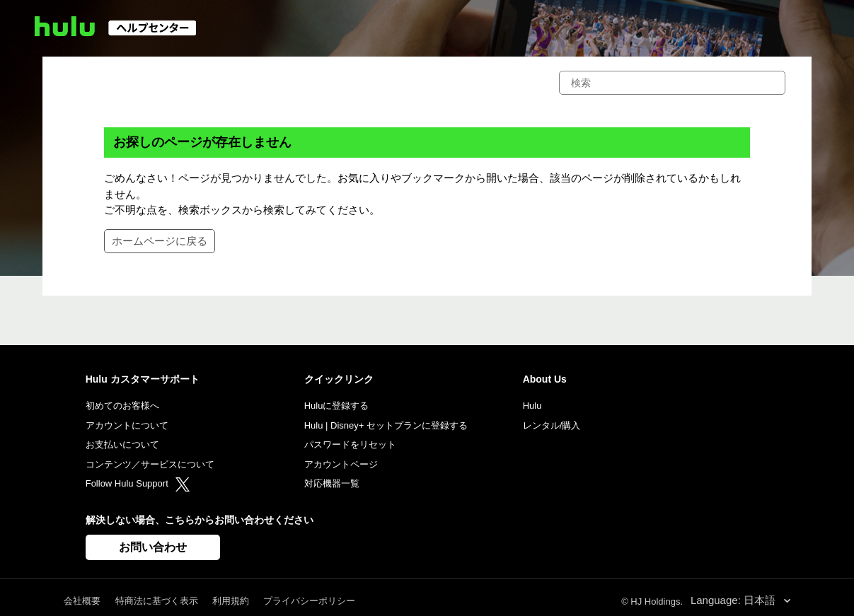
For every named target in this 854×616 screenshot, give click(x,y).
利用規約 (231, 601)
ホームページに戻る (160, 241)
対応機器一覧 (332, 483)
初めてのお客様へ (122, 406)
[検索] (672, 83)
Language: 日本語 (734, 600)
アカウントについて (127, 425)
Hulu (532, 406)
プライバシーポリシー (309, 601)
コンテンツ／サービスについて (150, 464)
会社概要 (82, 601)
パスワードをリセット (350, 444)
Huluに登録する (337, 406)
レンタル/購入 (552, 425)
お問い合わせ (153, 547)
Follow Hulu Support (138, 483)
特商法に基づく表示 (157, 601)
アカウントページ (341, 464)
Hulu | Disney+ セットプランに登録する (386, 425)
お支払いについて (122, 444)
